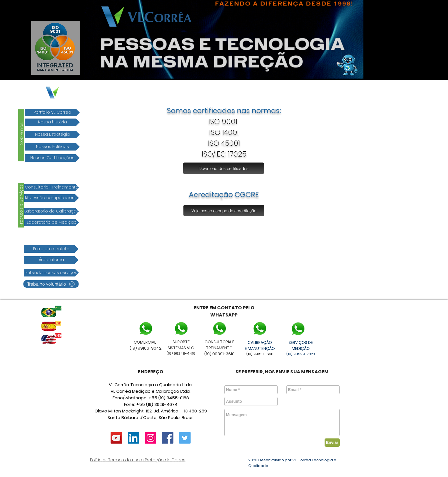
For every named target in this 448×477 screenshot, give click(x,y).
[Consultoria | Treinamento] (51, 187)
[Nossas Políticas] (52, 147)
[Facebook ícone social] (168, 438)
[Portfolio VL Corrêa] (52, 113)
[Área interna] (51, 260)
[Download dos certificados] (224, 168)
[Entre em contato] (51, 249)
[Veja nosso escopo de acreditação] (224, 211)
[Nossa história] (52, 122)
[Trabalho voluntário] (51, 284)
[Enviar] (332, 443)
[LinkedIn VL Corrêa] (133, 438)
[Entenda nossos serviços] (51, 273)
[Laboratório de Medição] (52, 223)
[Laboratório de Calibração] (52, 211)
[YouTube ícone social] (116, 438)
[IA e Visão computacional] (52, 198)
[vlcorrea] (151, 438)
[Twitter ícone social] (185, 438)
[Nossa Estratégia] (52, 135)
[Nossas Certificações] (52, 158)
